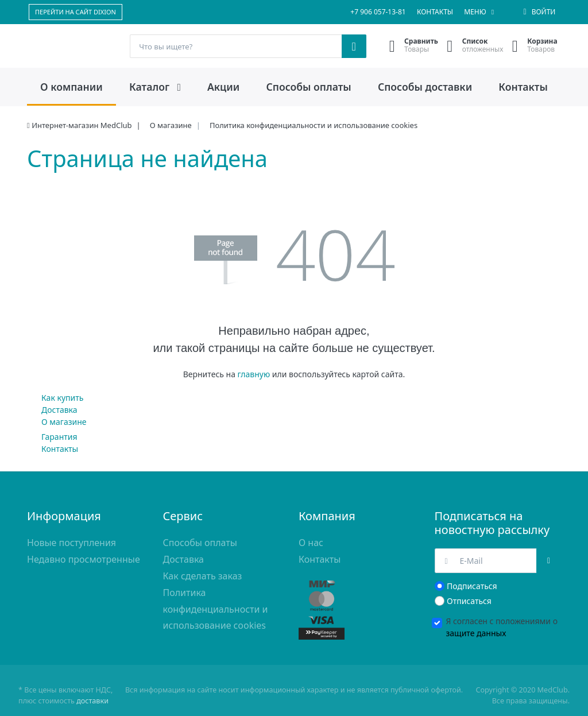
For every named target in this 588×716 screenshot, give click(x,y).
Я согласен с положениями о (502, 627)
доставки (92, 701)
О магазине (64, 422)
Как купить (62, 398)
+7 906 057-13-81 (378, 12)
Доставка (59, 410)
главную (254, 374)
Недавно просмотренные (84, 559)
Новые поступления (71, 543)
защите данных (476, 633)
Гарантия (59, 437)
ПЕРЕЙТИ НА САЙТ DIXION (76, 12)
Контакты (435, 12)
